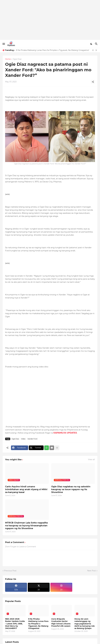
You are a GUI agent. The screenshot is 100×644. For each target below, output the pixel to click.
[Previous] (93, 50)
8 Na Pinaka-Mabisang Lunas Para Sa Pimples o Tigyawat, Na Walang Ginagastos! (53, 50)
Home (8, 59)
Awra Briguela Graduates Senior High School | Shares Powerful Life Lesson (61, 622)
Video (23, 439)
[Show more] (57, 448)
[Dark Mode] (91, 44)
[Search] (97, 44)
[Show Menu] (4, 44)
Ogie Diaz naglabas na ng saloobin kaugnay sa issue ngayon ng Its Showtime (71, 489)
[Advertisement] (50, 20)
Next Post (92, 571)
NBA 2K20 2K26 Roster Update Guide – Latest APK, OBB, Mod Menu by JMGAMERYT (15, 624)
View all (91, 459)
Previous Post (10, 571)
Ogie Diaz (17, 59)
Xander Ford (32, 439)
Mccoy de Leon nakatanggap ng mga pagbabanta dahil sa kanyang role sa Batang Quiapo (85, 624)
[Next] (96, 50)
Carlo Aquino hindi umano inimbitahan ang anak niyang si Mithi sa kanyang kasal (26, 489)
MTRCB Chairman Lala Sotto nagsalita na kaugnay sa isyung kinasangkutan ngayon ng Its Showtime (26, 525)
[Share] (93, 82)
